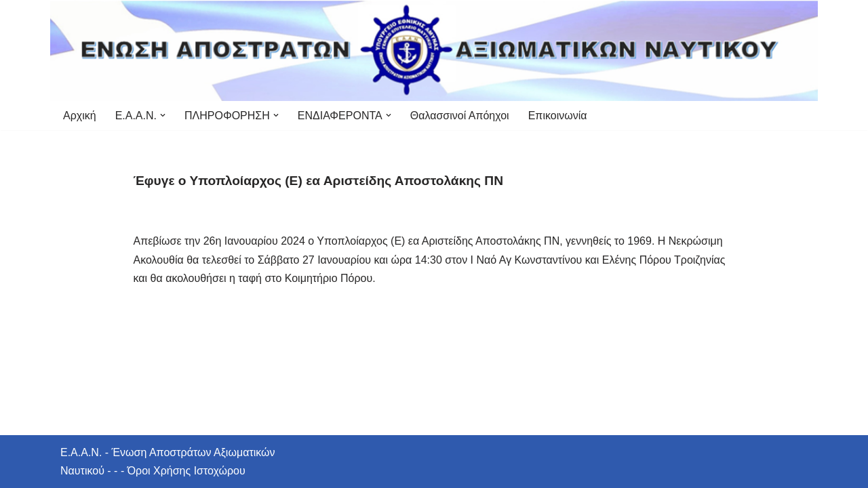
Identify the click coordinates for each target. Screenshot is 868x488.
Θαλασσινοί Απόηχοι (460, 116)
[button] (163, 115)
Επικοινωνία (558, 116)
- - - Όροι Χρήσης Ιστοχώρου (175, 471)
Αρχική (80, 116)
